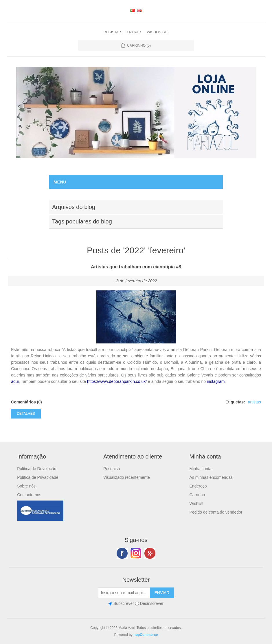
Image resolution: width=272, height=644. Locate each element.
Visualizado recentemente (127, 477)
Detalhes (26, 414)
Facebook (122, 553)
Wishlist (196, 503)
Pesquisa (112, 469)
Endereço (198, 486)
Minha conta (201, 469)
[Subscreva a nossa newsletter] (124, 593)
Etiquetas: (235, 402)
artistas (254, 402)
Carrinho (197, 495)
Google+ (150, 553)
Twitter (136, 553)
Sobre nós (26, 486)
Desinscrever (152, 603)
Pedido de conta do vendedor (216, 512)
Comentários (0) (26, 402)
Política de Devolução (37, 469)
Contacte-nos (29, 495)
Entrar (134, 32)
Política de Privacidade (38, 477)
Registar (112, 32)
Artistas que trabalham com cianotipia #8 (136, 267)
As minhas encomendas (211, 477)
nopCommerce (146, 635)
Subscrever (124, 603)
